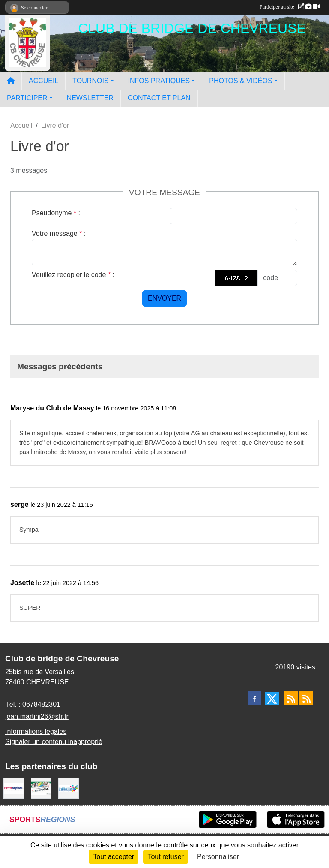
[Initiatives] (69, 788)
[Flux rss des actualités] (291, 698)
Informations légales (36, 731)
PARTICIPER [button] (27, 98)
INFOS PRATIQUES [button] (159, 81)
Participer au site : (290, 7)
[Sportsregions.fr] (14, 788)
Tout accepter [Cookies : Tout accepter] (114, 857)
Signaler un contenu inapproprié (54, 742)
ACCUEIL (43, 81)
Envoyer (164, 298)
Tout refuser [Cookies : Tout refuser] (165, 857)
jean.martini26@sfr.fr (37, 716)
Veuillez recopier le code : (73, 275)
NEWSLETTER (90, 98)
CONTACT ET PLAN (159, 98)
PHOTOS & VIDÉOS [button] (241, 81)
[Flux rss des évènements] (306, 698)
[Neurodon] (41, 788)
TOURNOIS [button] (90, 81)
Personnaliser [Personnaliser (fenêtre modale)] (218, 857)
